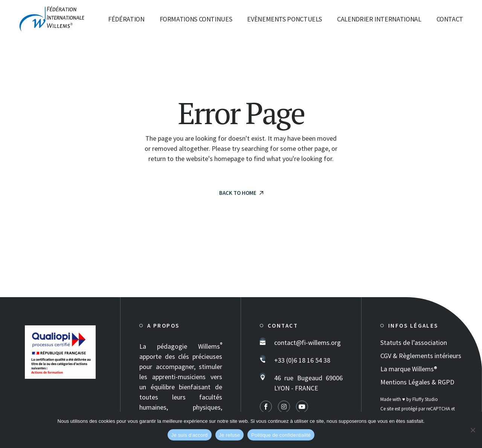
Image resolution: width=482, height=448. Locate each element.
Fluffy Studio (425, 399)
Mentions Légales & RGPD (417, 382)
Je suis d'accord (190, 435)
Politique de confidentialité (281, 435)
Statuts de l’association (414, 342)
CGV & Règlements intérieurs (421, 356)
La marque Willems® (409, 369)
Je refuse (230, 435)
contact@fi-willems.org (307, 342)
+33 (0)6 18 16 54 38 (302, 360)
